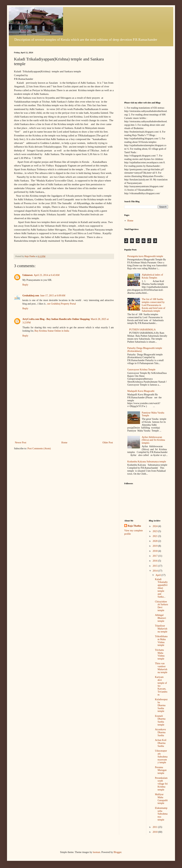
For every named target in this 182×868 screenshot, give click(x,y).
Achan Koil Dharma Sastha (161, 743)
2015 (155, 566)
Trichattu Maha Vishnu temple (160, 654)
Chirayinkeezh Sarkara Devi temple (161, 606)
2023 (155, 531)
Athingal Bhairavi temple (160, 618)
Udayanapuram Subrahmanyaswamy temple (161, 757)
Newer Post (21, 443)
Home (64, 443)
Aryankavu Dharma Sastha (160, 732)
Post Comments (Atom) (39, 448)
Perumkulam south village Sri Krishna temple (161, 784)
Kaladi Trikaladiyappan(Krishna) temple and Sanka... (161, 588)
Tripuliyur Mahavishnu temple (161, 629)
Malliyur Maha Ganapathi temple (161, 799)
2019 (155, 546)
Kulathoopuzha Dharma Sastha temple (161, 705)
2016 (155, 561)
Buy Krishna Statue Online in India (52, 331)
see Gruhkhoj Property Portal (62, 304)
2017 (155, 556)
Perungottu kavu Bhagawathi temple (145, 256)
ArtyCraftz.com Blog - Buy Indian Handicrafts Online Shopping (56, 319)
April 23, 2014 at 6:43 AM (47, 275)
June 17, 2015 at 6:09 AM (53, 296)
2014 (155, 571)
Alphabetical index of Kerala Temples (152, 276)
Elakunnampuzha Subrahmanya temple (161, 814)
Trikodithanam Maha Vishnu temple (161, 641)
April (158, 575)
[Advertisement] (64, 414)
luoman (96, 852)
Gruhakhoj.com (31, 296)
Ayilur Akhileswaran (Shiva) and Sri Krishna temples (153, 440)
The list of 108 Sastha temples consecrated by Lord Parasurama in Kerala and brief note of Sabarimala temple (153, 305)
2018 (155, 551)
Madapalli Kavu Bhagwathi (141, 391)
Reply (25, 285)
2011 (155, 827)
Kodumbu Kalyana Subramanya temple (147, 462)
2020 (155, 541)
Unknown (27, 275)
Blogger (117, 852)
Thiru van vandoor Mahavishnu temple (161, 668)
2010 (155, 832)
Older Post (108, 443)
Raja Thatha (134, 526)
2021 (155, 536)
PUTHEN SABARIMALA (142, 330)
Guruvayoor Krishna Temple (141, 370)
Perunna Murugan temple (161, 770)
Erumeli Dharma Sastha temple (160, 720)
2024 (155, 526)
